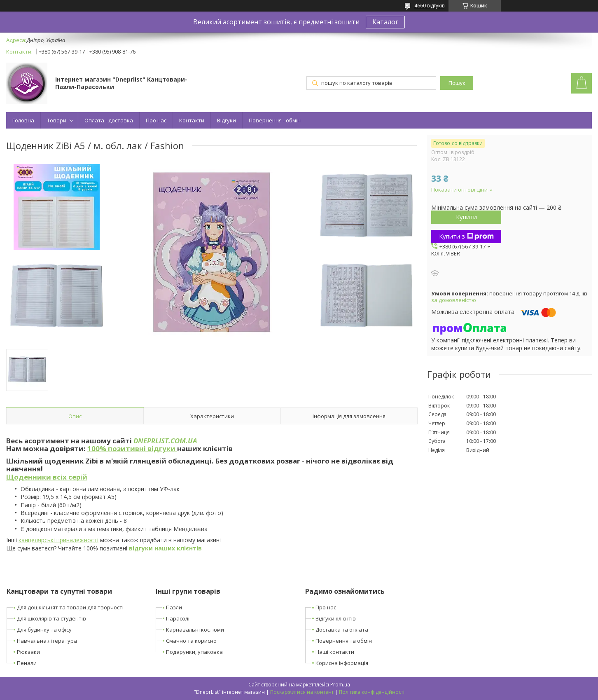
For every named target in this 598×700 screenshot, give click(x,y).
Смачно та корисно (191, 641)
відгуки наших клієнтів (165, 548)
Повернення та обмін (344, 641)
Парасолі (178, 618)
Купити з (466, 236)
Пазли (174, 607)
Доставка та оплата (342, 630)
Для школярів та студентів (51, 618)
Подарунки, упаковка (194, 652)
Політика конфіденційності (372, 692)
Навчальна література (47, 641)
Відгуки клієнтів (336, 618)
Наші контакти (335, 652)
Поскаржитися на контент (302, 692)
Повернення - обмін (275, 120)
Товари (57, 120)
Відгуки (227, 120)
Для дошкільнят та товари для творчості (70, 607)
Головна (23, 120)
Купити (466, 217)
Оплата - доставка (109, 120)
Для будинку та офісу (44, 630)
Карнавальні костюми (195, 630)
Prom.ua (340, 685)
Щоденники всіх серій (47, 477)
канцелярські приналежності (58, 540)
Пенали (27, 663)
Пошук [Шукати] (457, 83)
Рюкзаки (28, 652)
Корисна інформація (342, 663)
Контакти (192, 120)
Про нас (156, 120)
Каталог (385, 22)
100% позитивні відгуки (132, 448)
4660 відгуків (429, 6)
